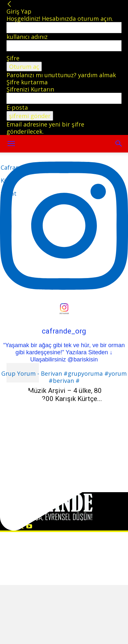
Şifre (13, 58)
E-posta (17, 107)
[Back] (9, 4)
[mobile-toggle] (11, 144)
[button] (119, 144)
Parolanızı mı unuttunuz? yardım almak (61, 75)
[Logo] (13, 180)
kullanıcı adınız (27, 37)
